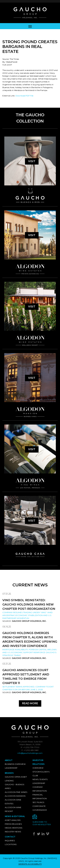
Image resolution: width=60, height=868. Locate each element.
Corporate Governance (40, 808)
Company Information (40, 789)
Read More (30, 703)
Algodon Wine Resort (13, 809)
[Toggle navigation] (30, 26)
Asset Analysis (13, 820)
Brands (9, 773)
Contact (10, 837)
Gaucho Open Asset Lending (16, 779)
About (9, 760)
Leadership (11, 768)
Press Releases (13, 824)
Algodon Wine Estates (13, 802)
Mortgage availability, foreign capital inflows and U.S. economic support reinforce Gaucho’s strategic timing (29, 652)
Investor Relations (38, 762)
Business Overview (15, 764)
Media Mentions (14, 828)
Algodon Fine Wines (16, 792)
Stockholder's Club (41, 774)
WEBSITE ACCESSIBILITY (30, 864)
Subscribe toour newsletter (42, 823)
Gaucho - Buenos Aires (14, 786)
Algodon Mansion (15, 796)
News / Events (40, 779)
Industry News (13, 832)
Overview (38, 768)
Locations (11, 844)
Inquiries (10, 841)
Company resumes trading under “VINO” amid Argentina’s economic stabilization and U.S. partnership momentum (28, 615)
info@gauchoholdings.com (30, 753)
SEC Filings (38, 802)
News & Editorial (15, 816)
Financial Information (40, 797)
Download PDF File (24, 96)
